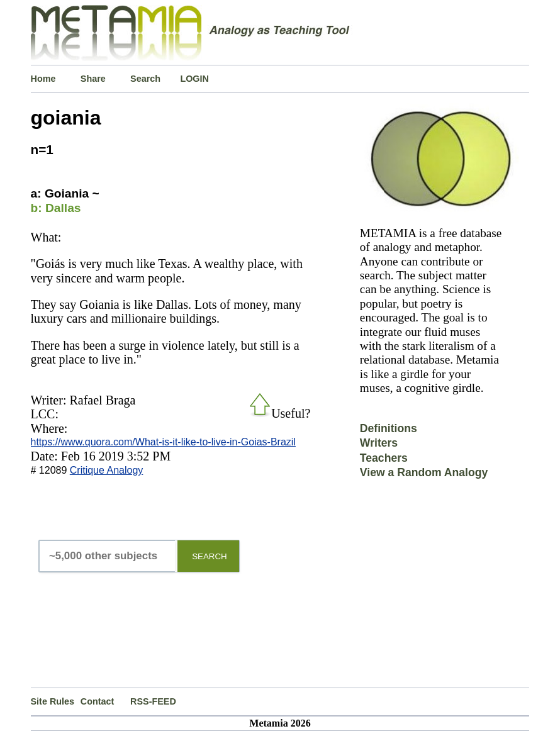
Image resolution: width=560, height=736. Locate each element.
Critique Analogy (107, 470)
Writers (379, 443)
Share (93, 79)
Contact (98, 701)
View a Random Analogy (424, 472)
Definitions (389, 428)
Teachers (384, 458)
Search (145, 79)
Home (43, 79)
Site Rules (53, 701)
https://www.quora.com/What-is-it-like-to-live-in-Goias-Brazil (163, 442)
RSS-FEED (153, 701)
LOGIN (194, 79)
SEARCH (210, 556)
